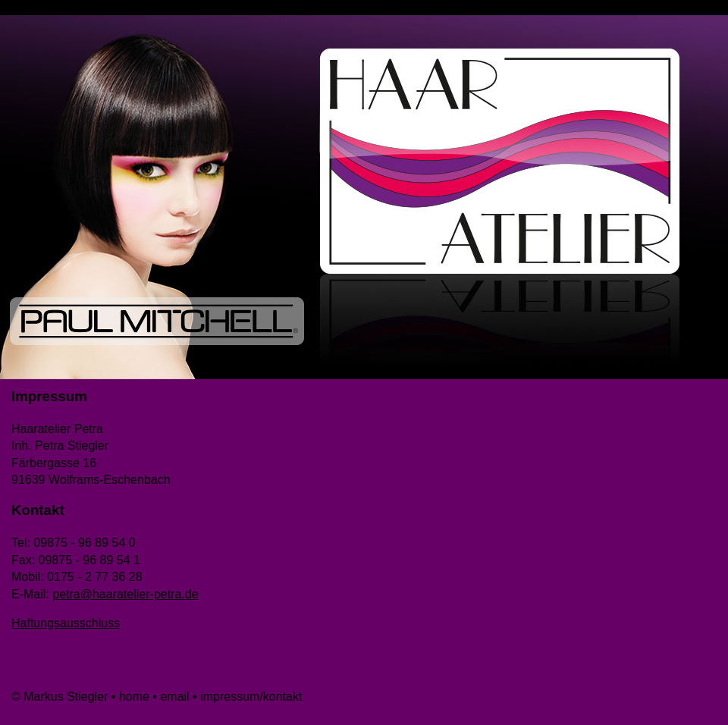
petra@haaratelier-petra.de (125, 594)
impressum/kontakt (251, 697)
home (134, 697)
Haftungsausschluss (66, 623)
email (176, 697)
